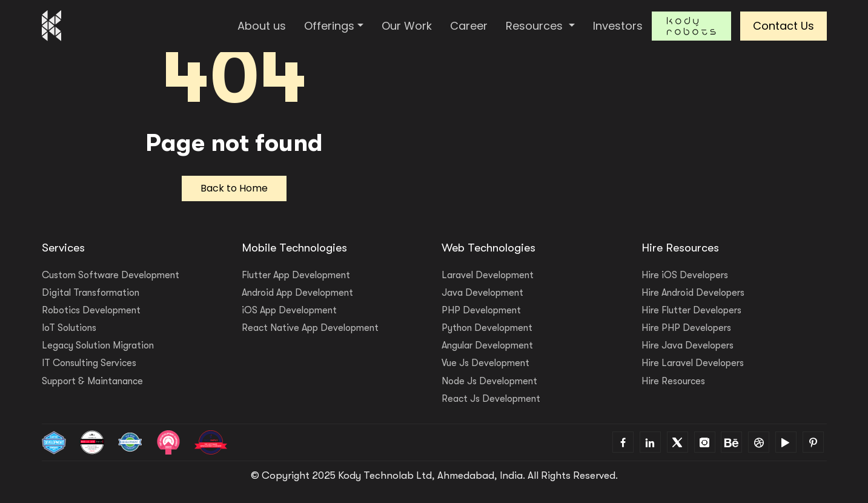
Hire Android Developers (693, 293)
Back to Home (234, 188)
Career (469, 26)
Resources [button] (536, 26)
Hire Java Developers (687, 345)
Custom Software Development (111, 275)
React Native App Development (310, 328)
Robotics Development (91, 310)
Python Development (487, 328)
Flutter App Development (296, 275)
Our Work (407, 26)
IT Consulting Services (89, 363)
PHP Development (481, 310)
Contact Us (784, 26)
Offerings (329, 26)
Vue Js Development (485, 363)
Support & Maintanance (92, 381)
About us (262, 26)
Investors (618, 26)
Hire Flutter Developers (691, 310)
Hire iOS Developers (685, 275)
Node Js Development (489, 381)
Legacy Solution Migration (98, 345)
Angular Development (487, 345)
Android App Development (297, 293)
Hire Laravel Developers (693, 363)
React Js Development (491, 399)
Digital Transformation (91, 293)
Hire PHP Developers (686, 328)
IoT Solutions (69, 328)
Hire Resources (673, 381)
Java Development (482, 293)
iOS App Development (289, 310)
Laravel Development (488, 275)
